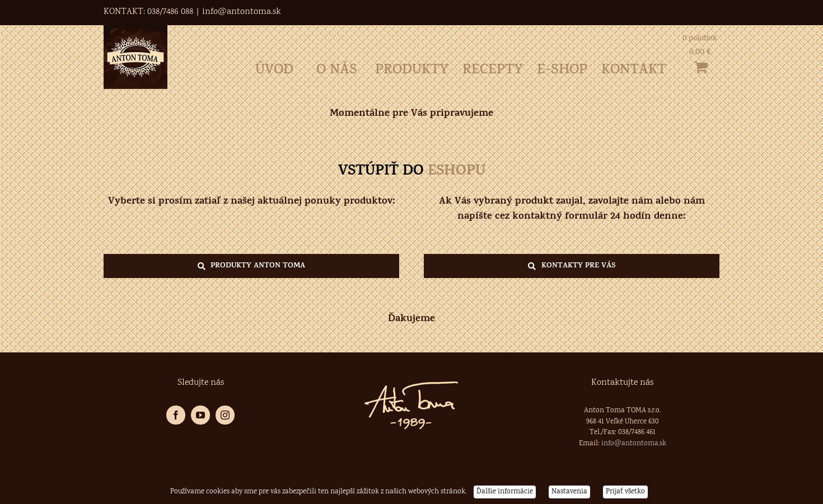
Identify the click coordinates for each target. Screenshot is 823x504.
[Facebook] (176, 415)
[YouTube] (200, 415)
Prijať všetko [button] (625, 492)
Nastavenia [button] (569, 492)
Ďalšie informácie (505, 492)
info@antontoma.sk (242, 12)
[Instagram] (225, 415)
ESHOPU (457, 172)
